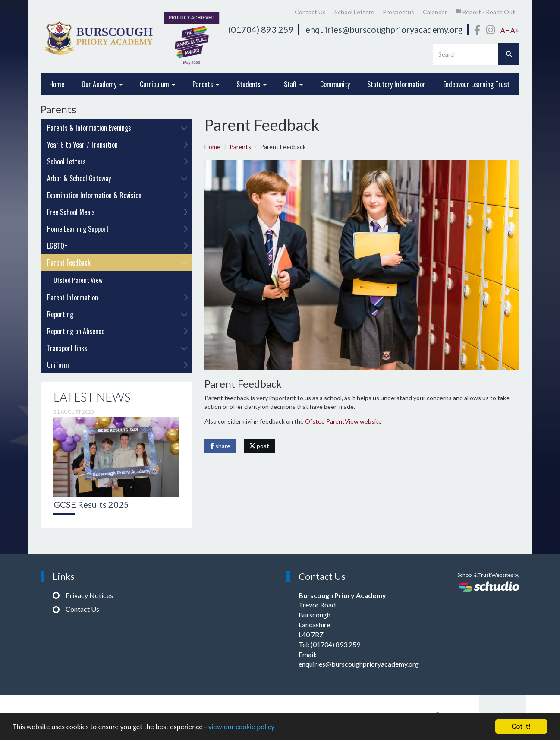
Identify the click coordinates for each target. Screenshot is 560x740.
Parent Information (117, 297)
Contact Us (310, 12)
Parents (206, 84)
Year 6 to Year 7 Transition (117, 145)
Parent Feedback (117, 262)
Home (57, 84)
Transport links (117, 348)
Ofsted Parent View (78, 280)
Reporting (117, 314)
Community (335, 84)
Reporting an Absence (117, 331)
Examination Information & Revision (117, 195)
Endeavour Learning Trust (476, 84)
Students (252, 84)
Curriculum (157, 84)
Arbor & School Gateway (117, 178)
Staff (293, 84)
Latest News (92, 397)
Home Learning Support (117, 229)
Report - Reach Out (485, 12)
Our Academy (102, 84)
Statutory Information (396, 84)
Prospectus (398, 12)
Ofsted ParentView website (343, 421)
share (220, 446)
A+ (515, 30)
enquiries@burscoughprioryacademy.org (384, 29)
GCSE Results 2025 (91, 504)
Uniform (117, 365)
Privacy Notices (89, 595)
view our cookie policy (241, 727)
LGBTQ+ (117, 246)
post (259, 446)
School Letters (354, 12)
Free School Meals (117, 212)
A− (505, 30)
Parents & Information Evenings (117, 128)
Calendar (435, 12)
